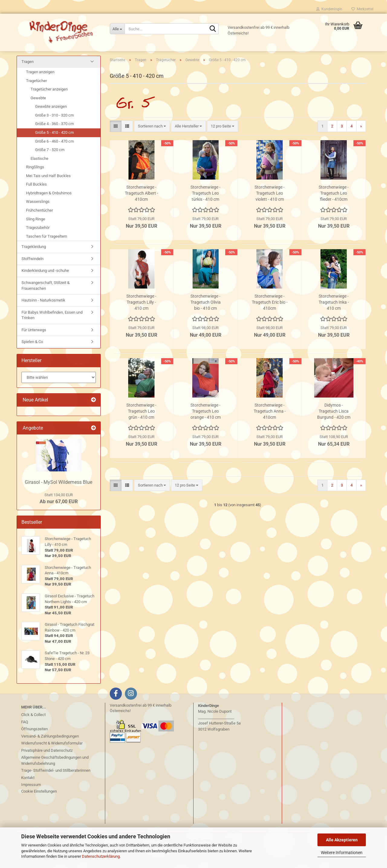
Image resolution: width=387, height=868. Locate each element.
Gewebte (38, 118)
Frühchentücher (39, 230)
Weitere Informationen (342, 853)
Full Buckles (36, 204)
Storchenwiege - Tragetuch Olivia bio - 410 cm (206, 322)
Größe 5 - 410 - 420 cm (54, 152)
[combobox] (152, 146)
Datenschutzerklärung (101, 856)
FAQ (25, 742)
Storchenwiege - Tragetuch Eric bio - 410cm (270, 322)
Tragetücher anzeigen (49, 109)
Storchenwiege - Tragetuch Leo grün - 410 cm (141, 431)
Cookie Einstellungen (39, 811)
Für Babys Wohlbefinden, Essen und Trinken (52, 335)
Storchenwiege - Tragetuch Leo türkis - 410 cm (205, 213)
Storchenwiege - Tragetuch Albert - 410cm (141, 213)
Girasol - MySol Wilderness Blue (59, 502)
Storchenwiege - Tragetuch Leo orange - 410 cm (206, 431)
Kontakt (28, 797)
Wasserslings (38, 221)
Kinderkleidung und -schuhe (45, 290)
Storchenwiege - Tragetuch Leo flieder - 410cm (334, 213)
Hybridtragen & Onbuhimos (49, 213)
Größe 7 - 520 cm (50, 170)
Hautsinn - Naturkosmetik (43, 320)
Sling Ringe (36, 239)
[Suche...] (117, 29)
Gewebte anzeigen (51, 126)
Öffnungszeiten (34, 749)
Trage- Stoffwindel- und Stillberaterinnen (56, 790)
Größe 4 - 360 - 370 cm (54, 144)
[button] (116, 146)
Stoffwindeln (33, 278)
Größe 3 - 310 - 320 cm (54, 135)
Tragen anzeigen (40, 92)
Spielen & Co (32, 362)
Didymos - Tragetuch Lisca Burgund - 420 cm (334, 431)
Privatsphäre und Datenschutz (47, 770)
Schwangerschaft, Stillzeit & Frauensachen (46, 305)
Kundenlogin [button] (329, 9)
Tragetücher (36, 100)
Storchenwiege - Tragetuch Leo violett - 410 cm (270, 213)
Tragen (28, 82)
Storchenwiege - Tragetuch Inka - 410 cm (334, 322)
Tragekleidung (34, 267)
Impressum (31, 805)
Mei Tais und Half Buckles (48, 195)
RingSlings (35, 187)
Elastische (39, 178)
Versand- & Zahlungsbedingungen (50, 756)
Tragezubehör (38, 248)
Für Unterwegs (34, 350)
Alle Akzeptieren (342, 840)
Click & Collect (33, 735)
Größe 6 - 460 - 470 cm (54, 161)
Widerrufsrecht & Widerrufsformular (52, 763)
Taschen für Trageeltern (47, 256)
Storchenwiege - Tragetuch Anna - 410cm (270, 431)
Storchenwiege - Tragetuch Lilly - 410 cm (141, 322)
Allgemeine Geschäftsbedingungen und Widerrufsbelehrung (55, 780)
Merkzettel (362, 9)
